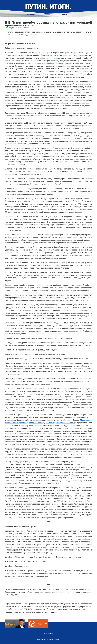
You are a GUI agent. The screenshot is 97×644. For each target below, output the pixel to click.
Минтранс (50, 423)
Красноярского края (53, 63)
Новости (48, 14)
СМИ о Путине (10, 28)
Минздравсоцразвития (66, 423)
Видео (64, 14)
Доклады (31, 14)
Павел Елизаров (55, 639)
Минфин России (36, 423)
